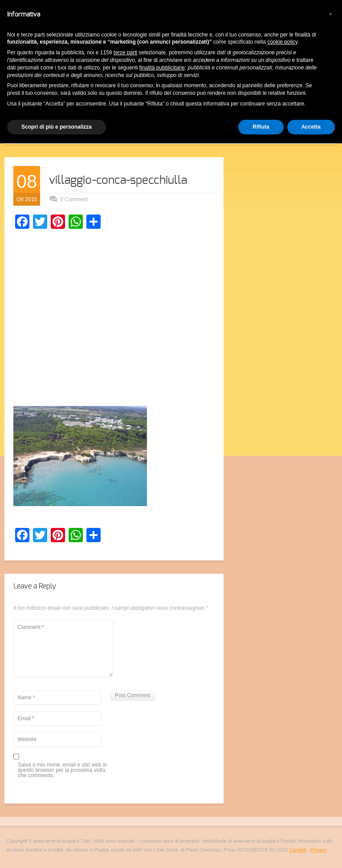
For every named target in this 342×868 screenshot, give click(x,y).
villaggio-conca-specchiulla (118, 180)
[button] (330, 14)
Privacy (318, 850)
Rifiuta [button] (261, 127)
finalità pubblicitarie (162, 68)
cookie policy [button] (282, 42)
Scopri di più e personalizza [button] (57, 127)
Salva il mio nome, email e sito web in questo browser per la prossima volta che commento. (62, 770)
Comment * (63, 649)
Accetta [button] (311, 127)
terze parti (125, 53)
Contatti (297, 850)
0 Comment (74, 199)
